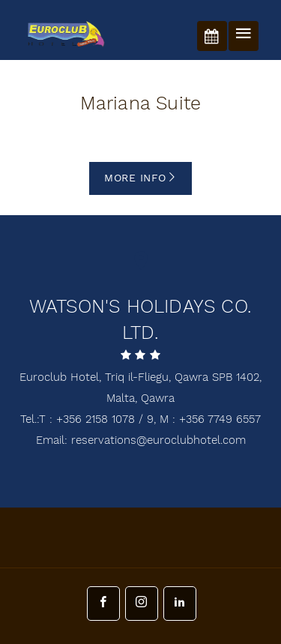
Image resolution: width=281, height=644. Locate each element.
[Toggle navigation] (244, 36)
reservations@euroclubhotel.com (158, 440)
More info (140, 178)
